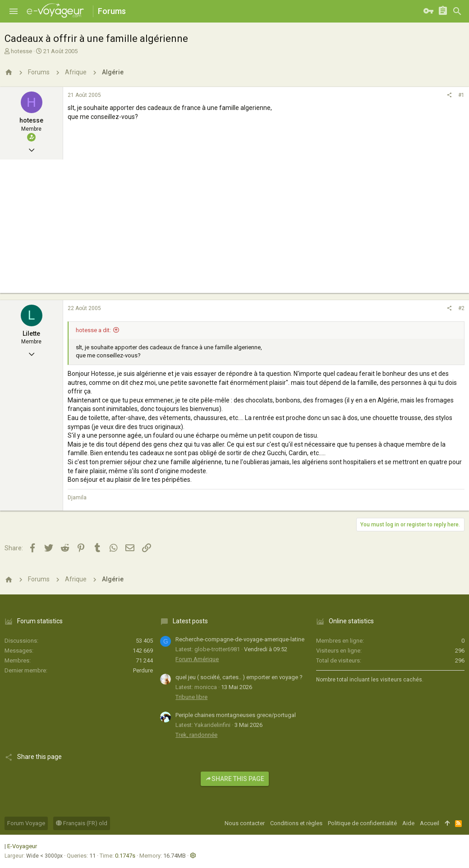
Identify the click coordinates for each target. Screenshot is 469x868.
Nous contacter (245, 823)
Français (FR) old (82, 823)
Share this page (235, 779)
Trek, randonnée (196, 735)
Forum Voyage (26, 823)
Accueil (430, 823)
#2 (461, 308)
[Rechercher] (457, 11)
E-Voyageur (22, 846)
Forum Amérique (197, 659)
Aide (408, 823)
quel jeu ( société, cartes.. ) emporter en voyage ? (239, 677)
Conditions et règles (296, 823)
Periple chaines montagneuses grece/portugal (236, 715)
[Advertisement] (234, 230)
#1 (461, 95)
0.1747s (125, 856)
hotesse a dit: (93, 330)
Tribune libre (191, 697)
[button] (14, 11)
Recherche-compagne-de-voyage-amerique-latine (240, 639)
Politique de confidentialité (362, 823)
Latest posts (190, 621)
